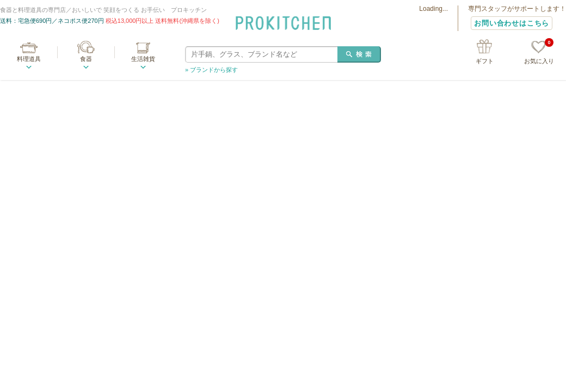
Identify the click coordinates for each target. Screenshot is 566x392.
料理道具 (29, 59)
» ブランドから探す (211, 70)
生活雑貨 (143, 59)
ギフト (485, 61)
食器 (86, 59)
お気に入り (539, 53)
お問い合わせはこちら (512, 23)
